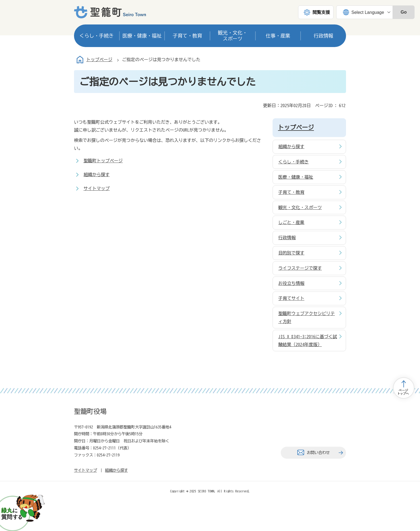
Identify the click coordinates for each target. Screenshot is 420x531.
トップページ (99, 60)
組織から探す (97, 175)
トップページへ (404, 388)
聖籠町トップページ (103, 161)
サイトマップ (97, 188)
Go (404, 12)
